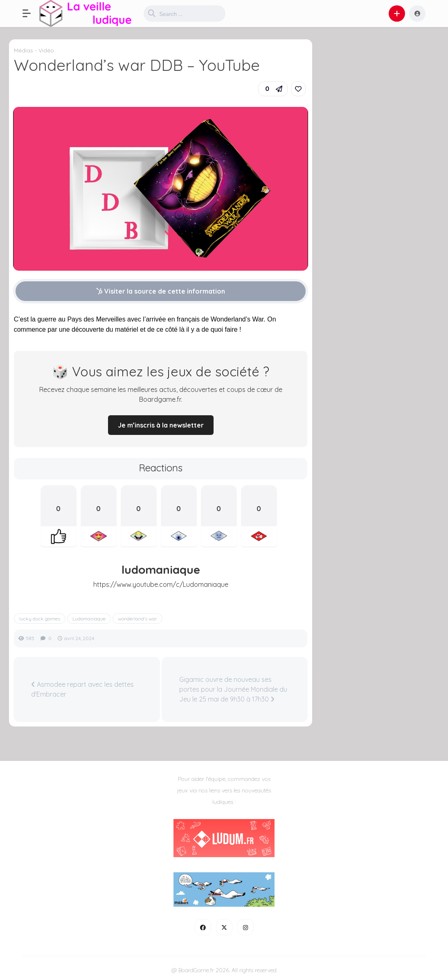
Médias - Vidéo (34, 50)
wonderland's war (137, 619)
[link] (298, 89)
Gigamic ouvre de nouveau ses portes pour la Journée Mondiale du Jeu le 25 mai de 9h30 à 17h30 (233, 689)
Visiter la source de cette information (161, 291)
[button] (31, 14)
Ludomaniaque (89, 619)
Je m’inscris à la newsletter (161, 425)
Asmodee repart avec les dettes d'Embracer (82, 689)
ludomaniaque (161, 570)
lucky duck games (40, 619)
